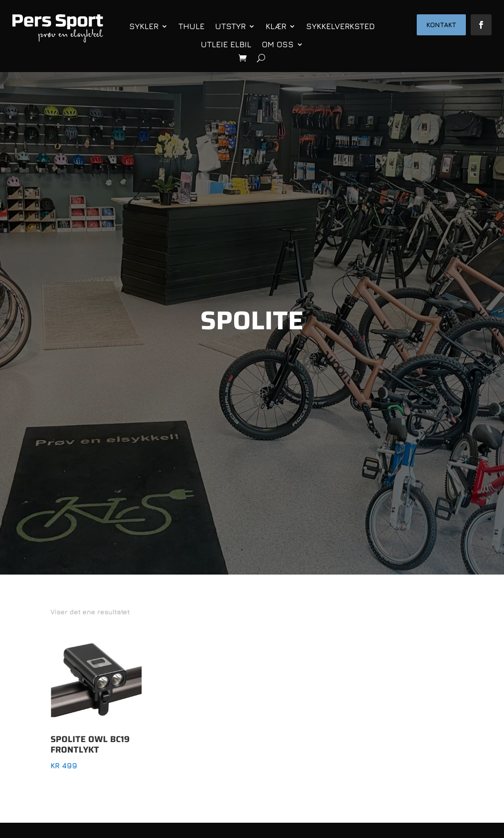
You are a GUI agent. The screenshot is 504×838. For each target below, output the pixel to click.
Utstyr (230, 26)
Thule (191, 26)
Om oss (278, 44)
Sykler (144, 26)
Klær (276, 26)
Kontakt (441, 25)
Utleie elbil (226, 44)
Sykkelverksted (340, 26)
